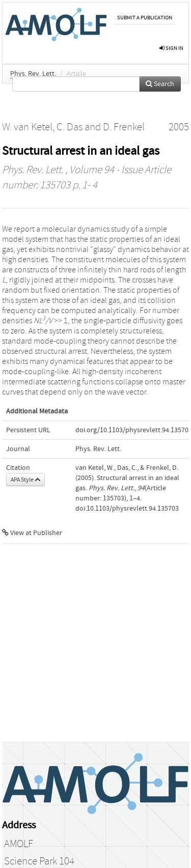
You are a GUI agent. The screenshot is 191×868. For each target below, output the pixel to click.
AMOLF (19, 844)
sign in (171, 48)
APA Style (25, 480)
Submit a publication (145, 18)
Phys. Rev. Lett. (33, 74)
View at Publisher (32, 533)
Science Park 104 (39, 861)
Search (160, 84)
